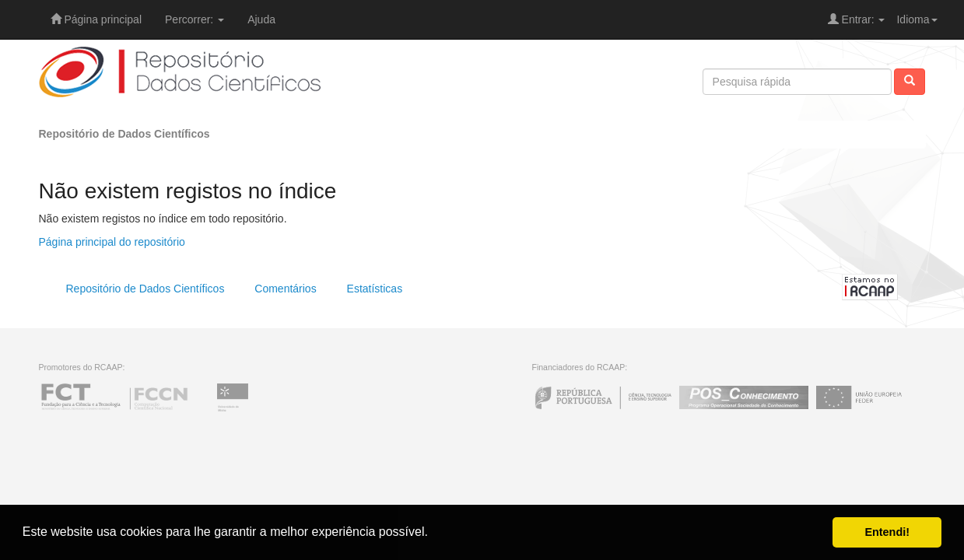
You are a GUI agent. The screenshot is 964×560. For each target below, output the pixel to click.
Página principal (96, 19)
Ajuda (261, 19)
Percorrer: (195, 19)
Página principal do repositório (112, 242)
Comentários (285, 289)
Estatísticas (375, 289)
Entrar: (857, 19)
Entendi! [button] (887, 532)
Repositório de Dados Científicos (124, 134)
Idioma (917, 19)
